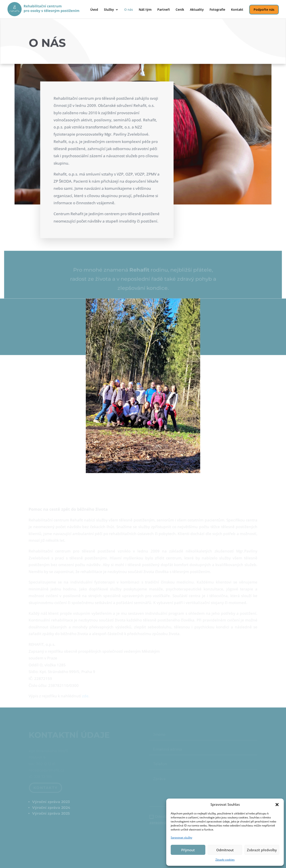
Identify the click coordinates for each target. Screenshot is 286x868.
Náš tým (145, 10)
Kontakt (237, 10)
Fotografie (217, 10)
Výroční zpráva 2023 (51, 802)
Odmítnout (225, 850)
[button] (277, 805)
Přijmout (188, 850)
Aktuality (197, 10)
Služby (109, 10)
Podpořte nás (264, 9)
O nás (129, 10)
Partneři (164, 10)
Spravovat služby (181, 838)
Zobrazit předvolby (262, 850)
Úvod (94, 10)
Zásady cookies (225, 860)
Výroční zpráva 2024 (51, 808)
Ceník (180, 10)
